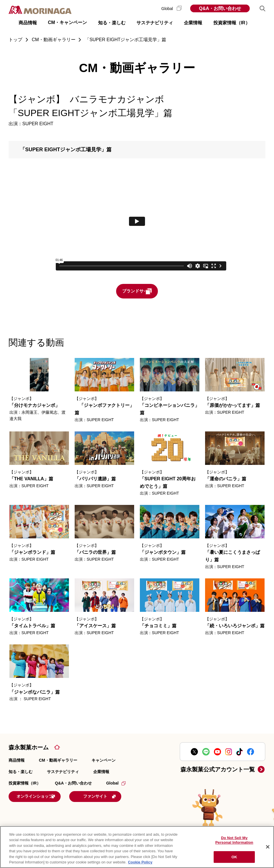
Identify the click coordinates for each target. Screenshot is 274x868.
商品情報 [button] (28, 23)
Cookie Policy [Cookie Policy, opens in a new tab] (140, 862)
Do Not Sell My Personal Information (234, 840)
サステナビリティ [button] (155, 23)
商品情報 (17, 761)
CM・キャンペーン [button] (68, 22)
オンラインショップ (44, 796)
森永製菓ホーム (29, 748)
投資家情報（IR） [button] (232, 23)
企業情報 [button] (193, 23)
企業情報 (101, 772)
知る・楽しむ (21, 772)
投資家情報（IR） (25, 784)
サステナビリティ (63, 772)
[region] (137, 847)
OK (234, 857)
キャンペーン (104, 761)
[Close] (268, 847)
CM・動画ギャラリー (58, 761)
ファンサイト (119, 796)
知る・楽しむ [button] (112, 23)
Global (171, 9)
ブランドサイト (148, 292)
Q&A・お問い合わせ (220, 8)
